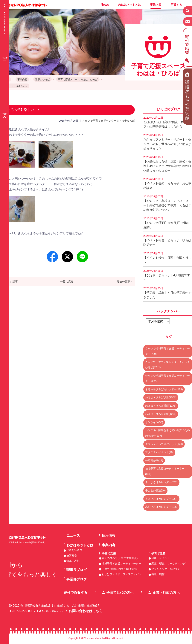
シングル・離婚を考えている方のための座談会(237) (167, 433)
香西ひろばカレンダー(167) (161, 499)
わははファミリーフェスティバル (121, 574)
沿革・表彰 (73, 561)
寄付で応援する (75, 593)
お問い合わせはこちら (86, 611)
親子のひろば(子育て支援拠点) (120, 558)
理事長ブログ (77, 570)
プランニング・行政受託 (166, 569)
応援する (176, 5)
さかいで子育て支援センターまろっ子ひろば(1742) (167, 365)
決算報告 (72, 555)
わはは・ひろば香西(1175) (161, 406)
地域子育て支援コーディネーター (121, 563)
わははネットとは (129, 5)
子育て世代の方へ (120, 593)
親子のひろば (42, 79)
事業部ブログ (77, 579)
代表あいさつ (74, 550)
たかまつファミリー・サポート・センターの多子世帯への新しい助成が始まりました (167, 142)
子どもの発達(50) (155, 491)
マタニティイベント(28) (159, 452)
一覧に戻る (67, 281)
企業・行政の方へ (166, 593)
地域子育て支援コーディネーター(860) (165, 471)
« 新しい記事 (10, 281)
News (105, 5)
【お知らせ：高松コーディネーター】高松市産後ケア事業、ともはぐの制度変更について (167, 203)
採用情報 (109, 536)
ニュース (73, 536)
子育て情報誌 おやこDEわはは (120, 569)
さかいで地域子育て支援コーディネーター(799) (167, 351)
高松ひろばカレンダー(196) (161, 507)
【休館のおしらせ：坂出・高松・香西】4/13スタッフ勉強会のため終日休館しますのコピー (167, 164)
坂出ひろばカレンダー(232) (161, 482)
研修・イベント (161, 558)
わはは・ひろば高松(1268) (161, 414)
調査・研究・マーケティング (168, 563)
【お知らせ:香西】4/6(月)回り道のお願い (166, 223)
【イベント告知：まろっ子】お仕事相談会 (167, 184)
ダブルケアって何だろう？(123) (164, 444)
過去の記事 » (125, 281)
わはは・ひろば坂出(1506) (161, 397)
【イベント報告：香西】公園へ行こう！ (167, 258)
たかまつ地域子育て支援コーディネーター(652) (167, 378)
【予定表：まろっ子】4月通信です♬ (167, 275)
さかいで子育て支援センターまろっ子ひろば (109, 121)
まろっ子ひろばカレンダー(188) (164, 389)
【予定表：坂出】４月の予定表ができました (167, 293)
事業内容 (156, 5)
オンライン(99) (154, 422)
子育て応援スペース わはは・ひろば (78, 79)
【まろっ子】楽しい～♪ (15, 86)
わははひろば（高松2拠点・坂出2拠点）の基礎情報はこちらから (167, 122)
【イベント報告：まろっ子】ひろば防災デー (167, 240)
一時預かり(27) (154, 460)
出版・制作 (158, 574)
